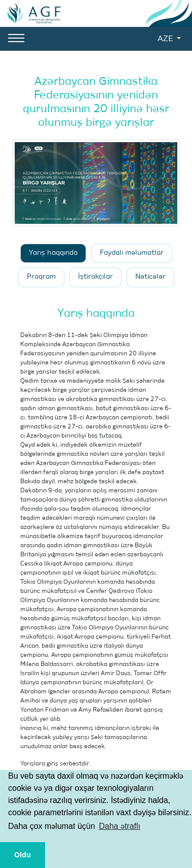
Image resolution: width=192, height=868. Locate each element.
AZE (166, 39)
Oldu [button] (23, 855)
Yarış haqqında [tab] (53, 253)
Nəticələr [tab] (150, 277)
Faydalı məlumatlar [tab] (132, 253)
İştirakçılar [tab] (95, 277)
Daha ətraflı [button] (120, 826)
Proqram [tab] (41, 277)
